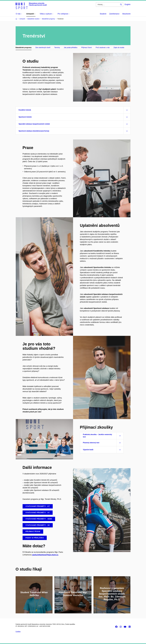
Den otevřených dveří (43, 48)
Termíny (57, 48)
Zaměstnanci (114, 14)
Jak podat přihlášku (71, 48)
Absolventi (126, 14)
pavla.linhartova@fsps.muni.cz (45, 555)
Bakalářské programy (24, 48)
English (127, 4)
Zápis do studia (119, 48)
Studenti (103, 14)
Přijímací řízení (87, 48)
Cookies (18, 631)
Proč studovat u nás (103, 48)
